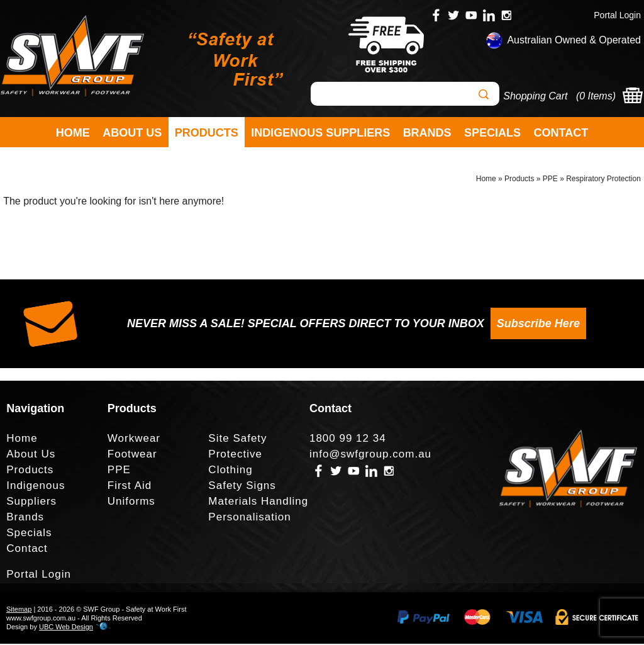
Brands (427, 133)
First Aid (130, 487)
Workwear (134, 440)
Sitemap (19, 610)
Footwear (132, 455)
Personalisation (249, 518)
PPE (550, 180)
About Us (132, 133)
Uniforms (131, 502)
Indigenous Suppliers (320, 133)
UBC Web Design (66, 628)
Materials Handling (258, 502)
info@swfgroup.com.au (370, 455)
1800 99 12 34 (348, 440)
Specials (492, 133)
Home (73, 133)
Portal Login (617, 15)
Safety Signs (242, 487)
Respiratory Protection (603, 180)
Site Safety (237, 440)
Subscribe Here (538, 325)
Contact (561, 133)
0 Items (596, 96)
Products (207, 133)
